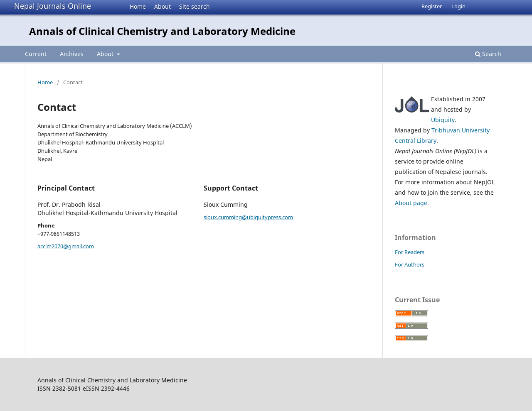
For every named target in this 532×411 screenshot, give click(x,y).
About (163, 6)
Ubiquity (443, 120)
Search (488, 54)
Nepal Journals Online (53, 6)
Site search (195, 6)
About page (411, 203)
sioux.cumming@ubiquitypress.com (248, 217)
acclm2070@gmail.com (66, 246)
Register (432, 6)
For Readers (410, 252)
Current (36, 54)
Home (138, 6)
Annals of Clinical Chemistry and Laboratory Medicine (162, 31)
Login (458, 6)
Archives (72, 54)
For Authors (410, 264)
